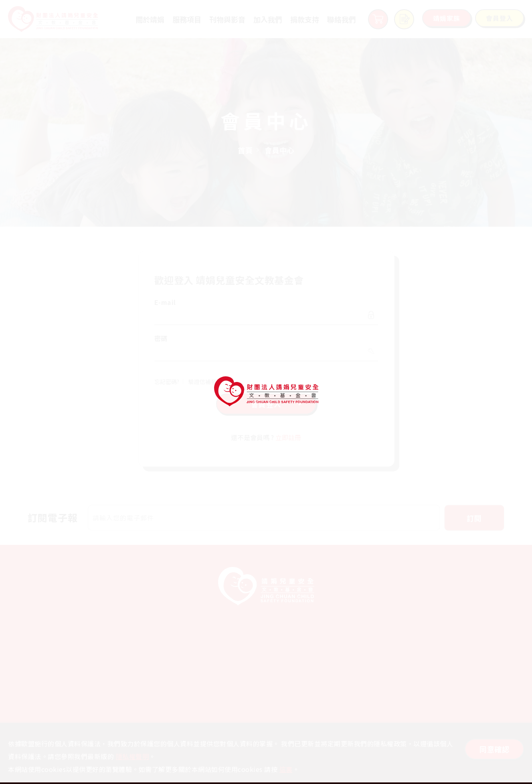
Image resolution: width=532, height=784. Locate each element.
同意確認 (494, 749)
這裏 (286, 769)
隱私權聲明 (132, 756)
